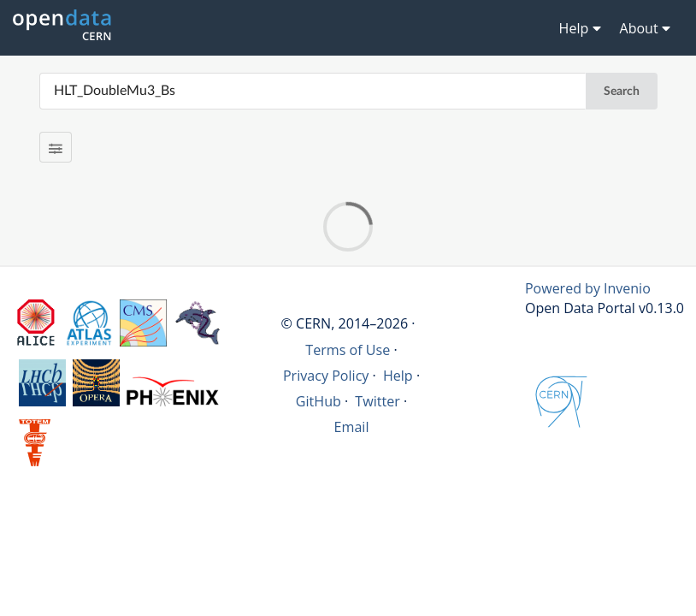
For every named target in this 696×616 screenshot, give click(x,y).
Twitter (377, 401)
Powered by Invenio (588, 288)
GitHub (319, 401)
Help (398, 376)
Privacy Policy (326, 376)
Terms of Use (348, 350)
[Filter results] (56, 147)
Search (622, 92)
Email (352, 427)
